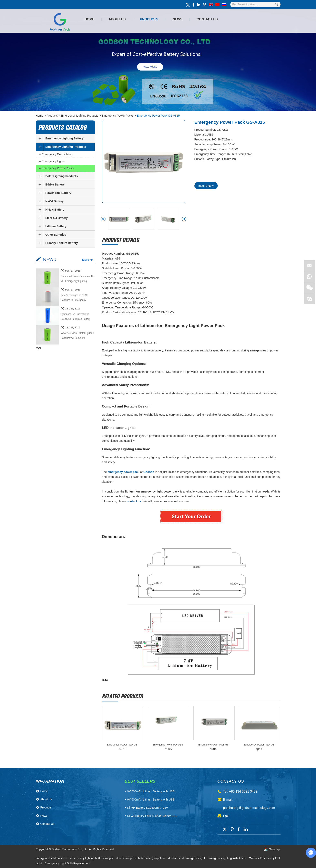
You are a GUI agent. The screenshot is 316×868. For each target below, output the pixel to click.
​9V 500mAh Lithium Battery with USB (151, 791)
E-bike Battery (55, 184)
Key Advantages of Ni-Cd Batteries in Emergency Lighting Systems (74, 298)
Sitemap (274, 849)
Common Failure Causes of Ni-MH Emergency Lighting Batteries (78, 279)
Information (50, 781)
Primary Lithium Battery (62, 243)
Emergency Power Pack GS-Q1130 (260, 747)
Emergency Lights (53, 161)
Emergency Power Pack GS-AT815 (123, 747)
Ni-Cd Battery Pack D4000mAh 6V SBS (152, 816)
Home (90, 19)
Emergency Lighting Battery (65, 138)
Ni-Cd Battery (55, 201)
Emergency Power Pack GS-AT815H (214, 747)
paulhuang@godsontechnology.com (249, 808)
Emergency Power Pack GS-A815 (158, 116)
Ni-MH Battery (55, 210)
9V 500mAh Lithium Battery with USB (151, 800)
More (86, 260)
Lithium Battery (56, 226)
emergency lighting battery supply (92, 858)
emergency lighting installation (227, 858)
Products (149, 19)
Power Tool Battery (58, 193)
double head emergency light (187, 858)
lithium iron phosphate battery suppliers (141, 858)
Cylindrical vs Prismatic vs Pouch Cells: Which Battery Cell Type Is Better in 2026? (76, 317)
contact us (231, 781)
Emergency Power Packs (118, 116)
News (177, 19)
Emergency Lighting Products (80, 116)
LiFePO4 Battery (57, 218)
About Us (117, 19)
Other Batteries (56, 235)
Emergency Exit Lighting (57, 154)
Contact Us (207, 19)
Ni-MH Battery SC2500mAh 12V (148, 808)
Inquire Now (206, 186)
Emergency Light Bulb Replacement (67, 863)
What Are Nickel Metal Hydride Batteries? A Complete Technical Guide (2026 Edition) (77, 336)
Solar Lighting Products (62, 176)
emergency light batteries (52, 858)
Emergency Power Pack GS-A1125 (168, 747)
